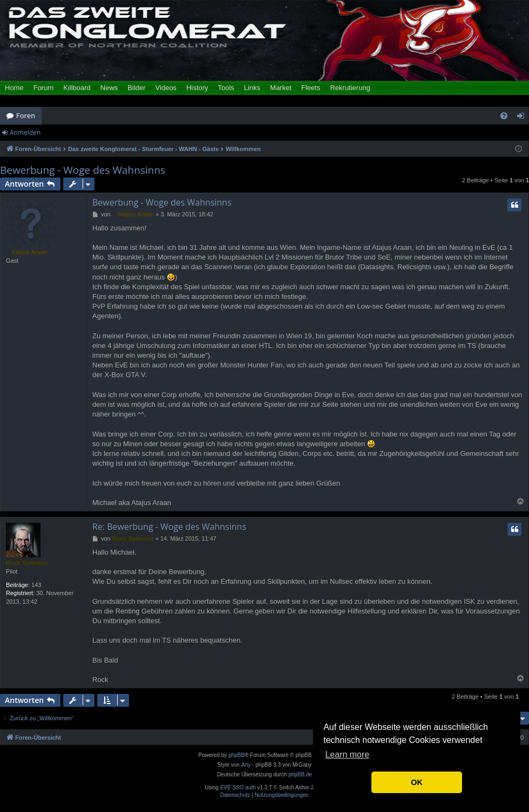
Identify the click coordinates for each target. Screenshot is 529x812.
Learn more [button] (347, 755)
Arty (246, 765)
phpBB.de (300, 775)
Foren (26, 115)
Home (14, 88)
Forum (44, 88)
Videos (166, 88)
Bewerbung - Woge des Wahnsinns (83, 170)
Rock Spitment (27, 563)
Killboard (77, 88)
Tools (226, 88)
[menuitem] (504, 116)
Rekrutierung (350, 88)
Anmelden (25, 132)
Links (252, 88)
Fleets (311, 88)
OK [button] (417, 782)
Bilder (136, 88)
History (197, 88)
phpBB (236, 755)
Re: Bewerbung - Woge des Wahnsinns (169, 527)
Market (281, 88)
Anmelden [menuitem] (524, 118)
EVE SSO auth (238, 788)
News (109, 88)
